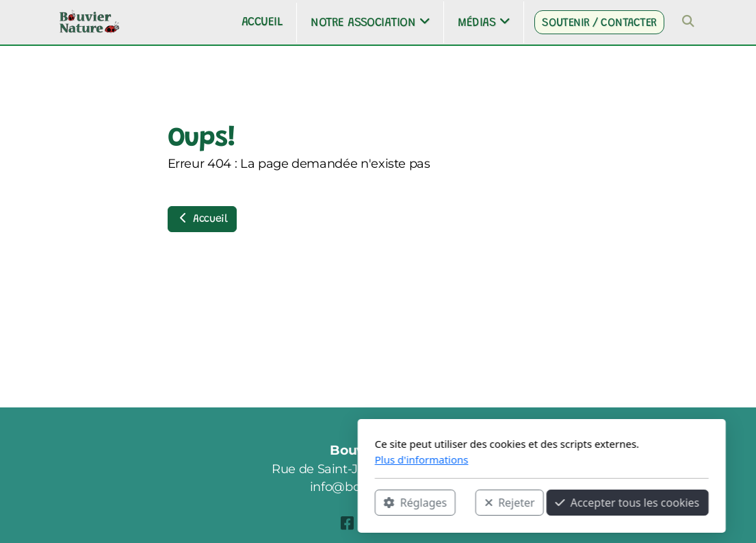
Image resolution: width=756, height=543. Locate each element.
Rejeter (346, 503)
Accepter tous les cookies (464, 503)
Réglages (252, 503)
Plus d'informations (258, 459)
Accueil (202, 218)
